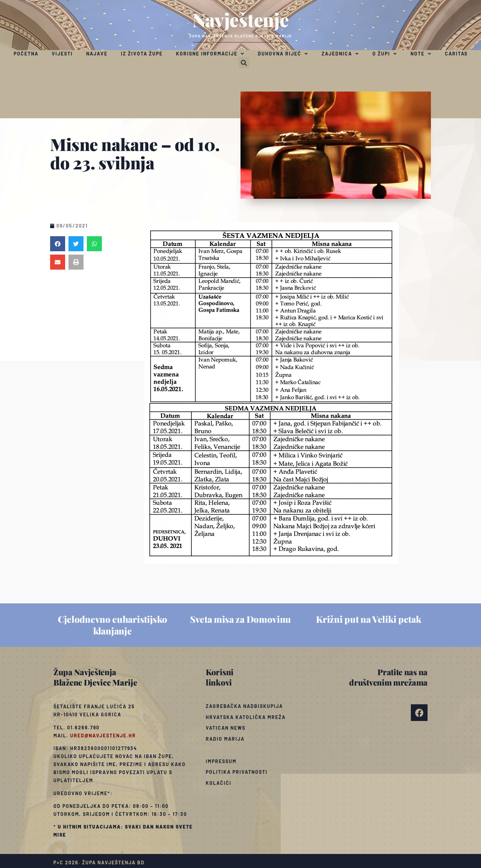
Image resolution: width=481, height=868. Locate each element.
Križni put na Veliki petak (368, 619)
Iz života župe (142, 54)
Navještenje (241, 19)
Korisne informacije (210, 54)
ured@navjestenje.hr (103, 736)
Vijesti (62, 54)
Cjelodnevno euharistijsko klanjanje (113, 625)
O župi (385, 54)
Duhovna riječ (283, 54)
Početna (26, 54)
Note (421, 54)
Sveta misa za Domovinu (240, 619)
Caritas (456, 54)
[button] (244, 63)
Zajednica (340, 54)
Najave (97, 54)
